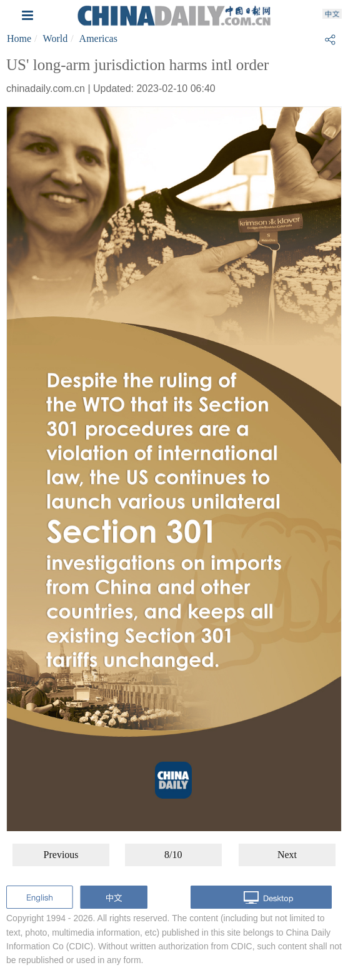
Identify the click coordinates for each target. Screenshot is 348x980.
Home (19, 38)
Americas (98, 38)
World (56, 38)
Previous (61, 855)
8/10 (173, 855)
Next (287, 855)
